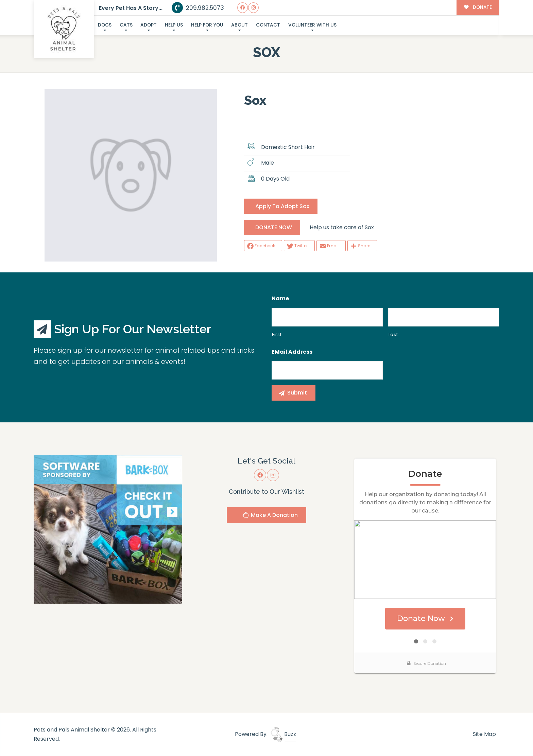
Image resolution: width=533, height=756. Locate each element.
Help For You (207, 25)
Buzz (283, 734)
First (277, 334)
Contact (268, 25)
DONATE (478, 7)
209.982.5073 (198, 8)
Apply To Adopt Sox (282, 206)
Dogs (105, 25)
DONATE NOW (274, 227)
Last (393, 334)
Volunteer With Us (312, 25)
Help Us (174, 25)
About (239, 25)
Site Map (484, 734)
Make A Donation (270, 516)
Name (280, 299)
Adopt (149, 25)
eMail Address (292, 352)
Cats (126, 25)
